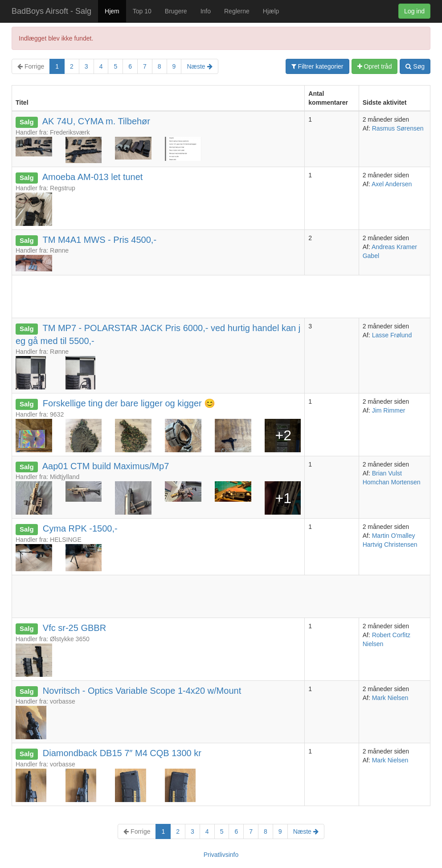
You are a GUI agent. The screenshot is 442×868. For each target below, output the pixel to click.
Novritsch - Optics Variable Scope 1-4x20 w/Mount (142, 691)
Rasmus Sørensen (398, 128)
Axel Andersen (392, 184)
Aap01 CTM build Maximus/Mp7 (106, 466)
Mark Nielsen (390, 698)
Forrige (31, 66)
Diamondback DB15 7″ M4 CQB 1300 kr (122, 753)
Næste (199, 66)
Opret (375, 66)
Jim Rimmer (389, 410)
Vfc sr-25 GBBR (74, 628)
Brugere (176, 11)
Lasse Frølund (392, 335)
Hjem (112, 11)
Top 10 (142, 11)
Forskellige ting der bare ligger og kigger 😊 (129, 403)
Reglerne (237, 11)
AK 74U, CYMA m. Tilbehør (96, 121)
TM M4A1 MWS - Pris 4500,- (99, 240)
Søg (415, 66)
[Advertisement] (174, 295)
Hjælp (271, 11)
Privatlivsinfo (221, 855)
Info (206, 11)
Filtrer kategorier (317, 66)
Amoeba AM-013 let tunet (93, 177)
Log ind (414, 11)
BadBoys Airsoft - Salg (51, 11)
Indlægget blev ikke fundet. (56, 38)
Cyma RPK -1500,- (80, 528)
